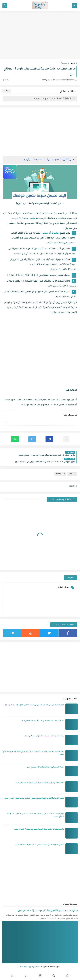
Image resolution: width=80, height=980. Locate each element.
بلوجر (73, 64)
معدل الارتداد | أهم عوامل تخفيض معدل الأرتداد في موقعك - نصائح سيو (34, 798)
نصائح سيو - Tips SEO (30, 967)
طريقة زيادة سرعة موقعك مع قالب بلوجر (54, 98)
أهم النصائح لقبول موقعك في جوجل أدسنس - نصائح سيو (40, 783)
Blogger (64, 64)
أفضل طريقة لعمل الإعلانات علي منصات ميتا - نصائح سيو (40, 845)
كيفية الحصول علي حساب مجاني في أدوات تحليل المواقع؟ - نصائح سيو (34, 705)
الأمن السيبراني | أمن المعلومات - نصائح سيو (45, 767)
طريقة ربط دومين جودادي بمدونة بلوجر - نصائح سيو (42, 721)
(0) (6, 80)
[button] (49, 439)
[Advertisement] (40, 35)
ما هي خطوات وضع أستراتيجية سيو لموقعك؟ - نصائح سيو (39, 829)
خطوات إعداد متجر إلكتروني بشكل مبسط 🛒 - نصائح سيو (48, 911)
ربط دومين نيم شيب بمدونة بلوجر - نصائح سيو (44, 736)
